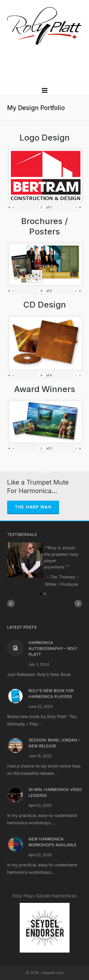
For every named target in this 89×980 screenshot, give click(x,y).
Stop (45, 594)
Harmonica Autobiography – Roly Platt (53, 649)
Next (78, 604)
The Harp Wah (33, 507)
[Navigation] (44, 90)
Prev (11, 604)
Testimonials (22, 534)
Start (41, 594)
